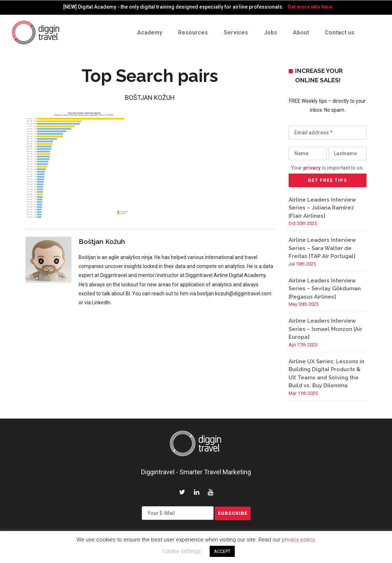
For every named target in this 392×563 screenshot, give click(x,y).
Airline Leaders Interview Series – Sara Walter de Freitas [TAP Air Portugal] (322, 248)
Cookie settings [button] (182, 551)
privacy (312, 168)
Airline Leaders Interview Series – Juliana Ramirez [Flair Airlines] (322, 208)
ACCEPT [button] (222, 551)
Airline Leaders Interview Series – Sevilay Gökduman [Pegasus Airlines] (325, 289)
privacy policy (298, 540)
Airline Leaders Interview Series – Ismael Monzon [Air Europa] (325, 329)
